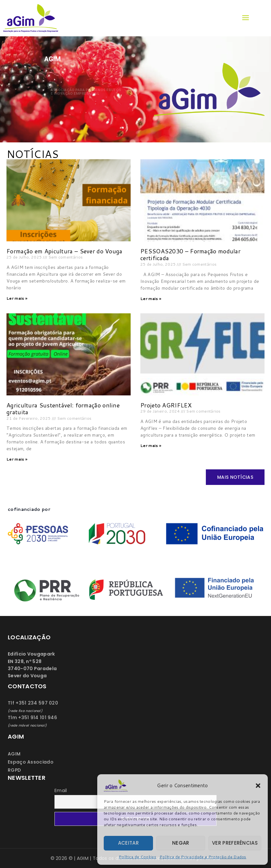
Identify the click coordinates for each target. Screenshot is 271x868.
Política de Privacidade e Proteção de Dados (203, 857)
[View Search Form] (262, 18)
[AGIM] (32, 18)
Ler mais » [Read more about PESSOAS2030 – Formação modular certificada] (151, 299)
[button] (258, 786)
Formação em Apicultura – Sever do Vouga (65, 251)
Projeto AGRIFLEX (166, 405)
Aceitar (128, 843)
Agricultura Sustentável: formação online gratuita (63, 409)
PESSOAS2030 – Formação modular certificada (190, 255)
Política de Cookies (137, 857)
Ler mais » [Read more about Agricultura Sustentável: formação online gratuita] (17, 459)
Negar (181, 843)
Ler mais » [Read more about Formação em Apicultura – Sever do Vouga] (17, 298)
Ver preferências (235, 843)
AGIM (14, 754)
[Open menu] (245, 18)
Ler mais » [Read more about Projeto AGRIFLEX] (151, 446)
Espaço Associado (31, 762)
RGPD (14, 770)
